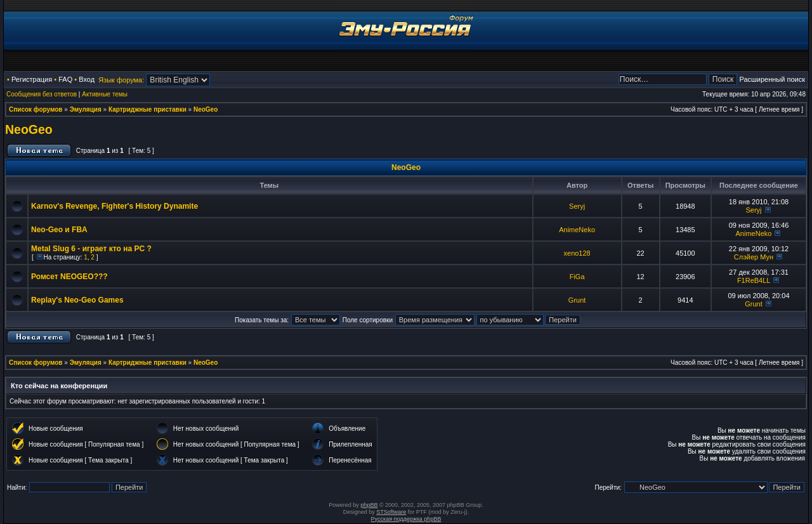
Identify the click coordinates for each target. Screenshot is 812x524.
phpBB (369, 505)
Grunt (577, 300)
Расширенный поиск (772, 79)
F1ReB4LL (754, 280)
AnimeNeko (577, 230)
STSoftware (391, 512)
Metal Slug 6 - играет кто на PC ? (91, 249)
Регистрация (32, 79)
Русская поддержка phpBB (406, 519)
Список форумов (36, 109)
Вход (87, 79)
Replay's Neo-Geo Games (77, 300)
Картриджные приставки (147, 109)
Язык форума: (121, 80)
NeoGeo (206, 109)
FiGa (577, 277)
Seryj (577, 206)
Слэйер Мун (754, 257)
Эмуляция (86, 109)
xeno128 (577, 253)
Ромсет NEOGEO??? (69, 277)
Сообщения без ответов (42, 94)
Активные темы (105, 94)
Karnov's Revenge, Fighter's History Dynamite (115, 206)
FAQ (65, 79)
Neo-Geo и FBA (59, 230)
